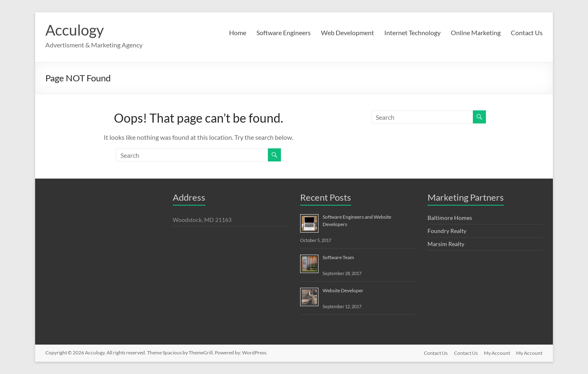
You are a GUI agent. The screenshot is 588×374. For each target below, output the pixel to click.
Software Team (338, 257)
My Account (497, 353)
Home (238, 32)
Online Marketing (476, 32)
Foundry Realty (447, 231)
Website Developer (343, 290)
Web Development (347, 32)
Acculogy (75, 30)
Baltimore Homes (450, 218)
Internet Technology (412, 32)
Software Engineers (284, 32)
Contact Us (527, 32)
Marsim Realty (446, 244)
